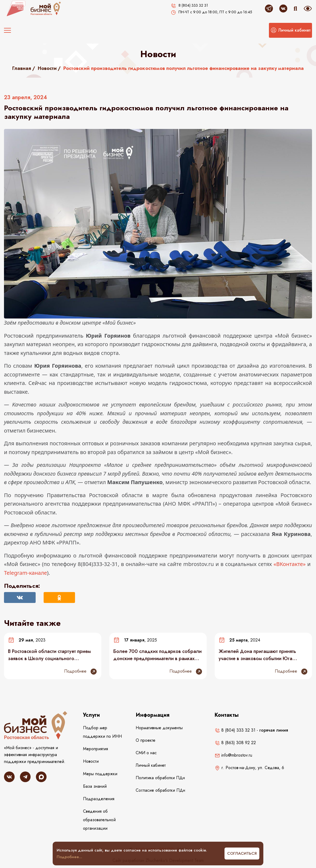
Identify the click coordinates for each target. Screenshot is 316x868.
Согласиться (242, 853)
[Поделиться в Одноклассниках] (59, 597)
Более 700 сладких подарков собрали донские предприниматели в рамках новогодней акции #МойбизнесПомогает (157, 655)
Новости (47, 68)
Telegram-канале (25, 573)
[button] (290, 30)
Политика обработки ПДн (160, 778)
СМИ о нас (146, 753)
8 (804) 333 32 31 (235, 730)
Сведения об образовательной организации (99, 820)
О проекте (145, 740)
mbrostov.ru (199, 564)
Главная (22, 68)
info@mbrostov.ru (233, 755)
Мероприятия (95, 749)
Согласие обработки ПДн (160, 790)
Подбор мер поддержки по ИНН (102, 732)
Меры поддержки (100, 774)
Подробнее (81, 672)
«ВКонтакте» (290, 564)
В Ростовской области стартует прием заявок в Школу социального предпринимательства (49, 655)
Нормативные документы (159, 728)
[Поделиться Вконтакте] (20, 597)
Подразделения (99, 799)
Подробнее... (69, 857)
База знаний (95, 786)
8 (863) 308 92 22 (235, 743)
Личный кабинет (151, 765)
